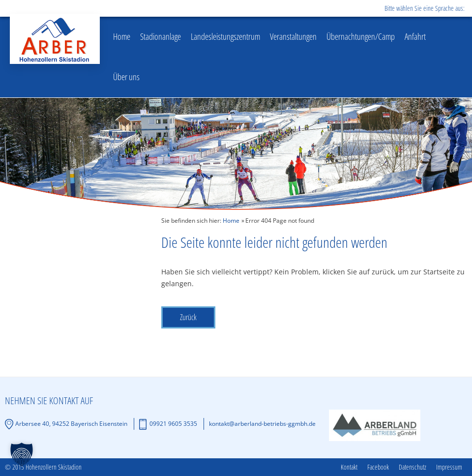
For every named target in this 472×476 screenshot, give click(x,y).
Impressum (449, 467)
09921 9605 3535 (173, 424)
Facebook (378, 467)
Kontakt (349, 467)
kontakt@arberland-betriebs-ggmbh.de (262, 424)
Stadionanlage (161, 36)
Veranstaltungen (293, 36)
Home (122, 36)
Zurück (188, 317)
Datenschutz (413, 467)
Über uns (126, 77)
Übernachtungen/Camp (361, 36)
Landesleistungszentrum (225, 36)
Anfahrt (415, 36)
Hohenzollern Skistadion (55, 39)
